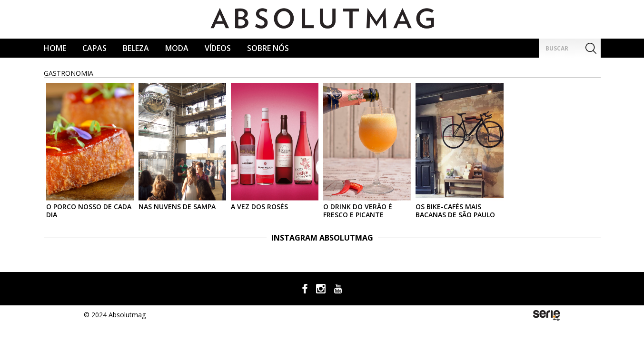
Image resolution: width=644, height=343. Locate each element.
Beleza (136, 48)
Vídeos (218, 48)
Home (55, 48)
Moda (177, 48)
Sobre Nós (268, 48)
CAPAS (94, 48)
